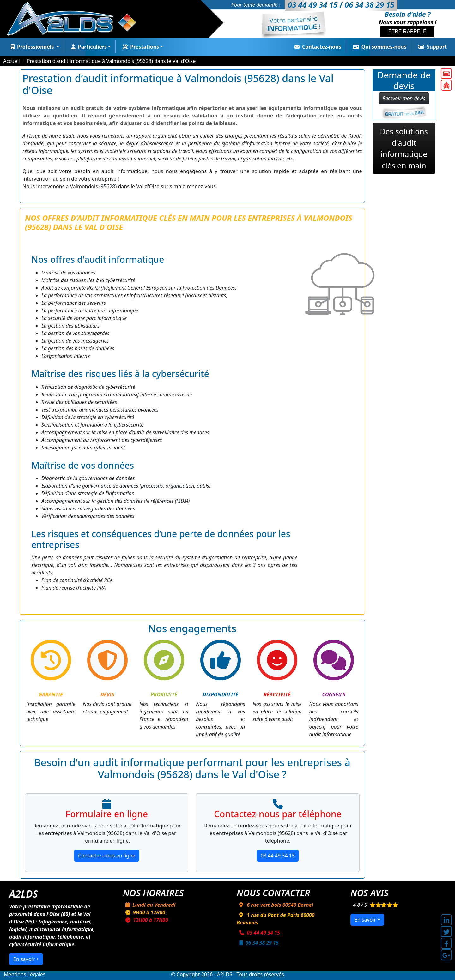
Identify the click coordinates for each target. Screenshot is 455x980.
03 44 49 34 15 (278, 856)
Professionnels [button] (32, 47)
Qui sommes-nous (379, 47)
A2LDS (225, 974)
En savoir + (26, 959)
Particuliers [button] (88, 47)
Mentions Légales (25, 974)
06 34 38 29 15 (258, 943)
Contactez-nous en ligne (107, 856)
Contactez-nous (317, 47)
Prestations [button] (140, 47)
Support (431, 47)
